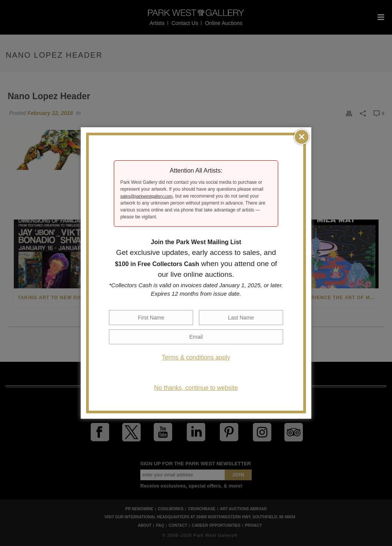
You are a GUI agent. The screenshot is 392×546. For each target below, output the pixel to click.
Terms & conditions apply (196, 357)
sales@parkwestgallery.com (146, 196)
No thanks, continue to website (196, 388)
